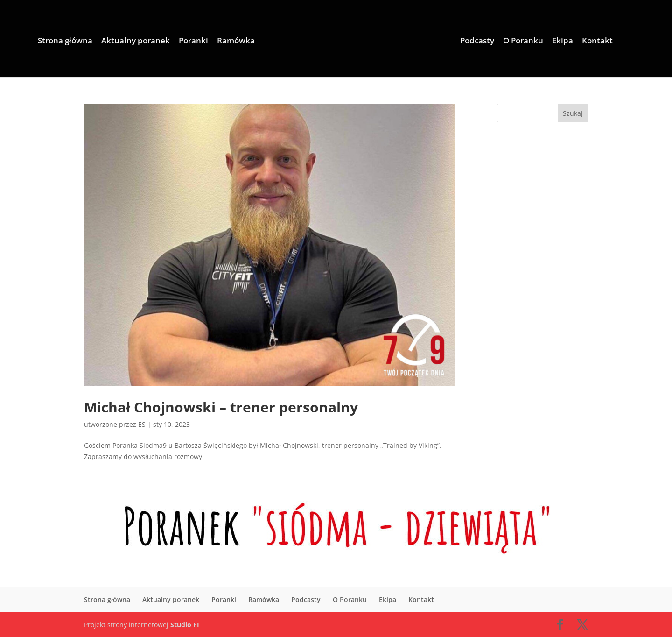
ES (142, 424)
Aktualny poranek (136, 42)
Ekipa (563, 42)
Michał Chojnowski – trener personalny (221, 407)
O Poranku (523, 42)
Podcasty (477, 42)
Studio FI (185, 625)
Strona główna (65, 42)
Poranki (193, 42)
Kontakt (597, 42)
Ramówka (236, 42)
